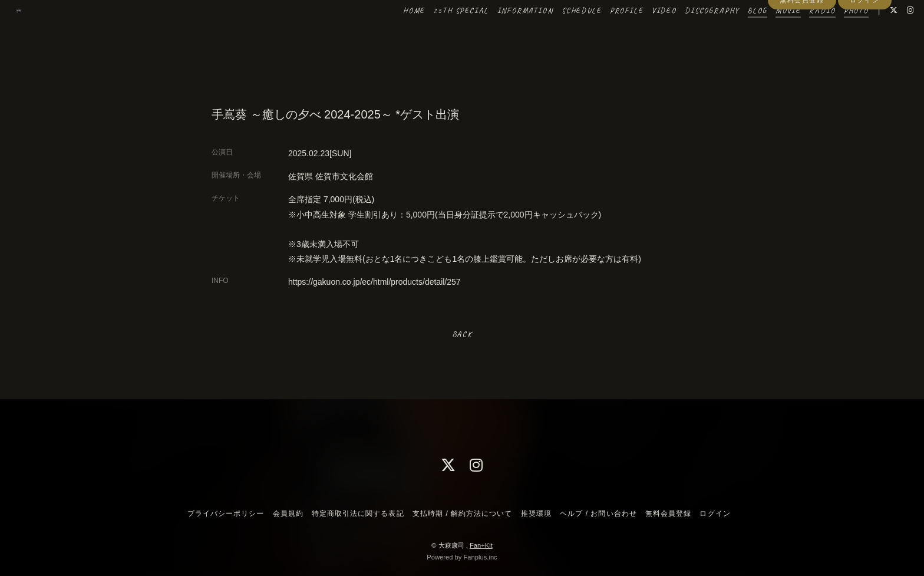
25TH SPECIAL (437, 34)
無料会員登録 (802, 54)
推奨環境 (536, 514)
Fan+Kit (481, 545)
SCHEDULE (557, 34)
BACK (462, 334)
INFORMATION (501, 34)
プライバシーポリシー (226, 514)
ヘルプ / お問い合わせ (598, 514)
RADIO (798, 34)
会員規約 (288, 514)
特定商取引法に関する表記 (358, 514)
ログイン (864, 54)
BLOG (733, 34)
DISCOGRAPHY (687, 34)
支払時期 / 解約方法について (463, 514)
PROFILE (602, 34)
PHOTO (831, 34)
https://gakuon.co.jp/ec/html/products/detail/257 (374, 282)
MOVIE (763, 34)
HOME (389, 34)
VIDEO (639, 34)
